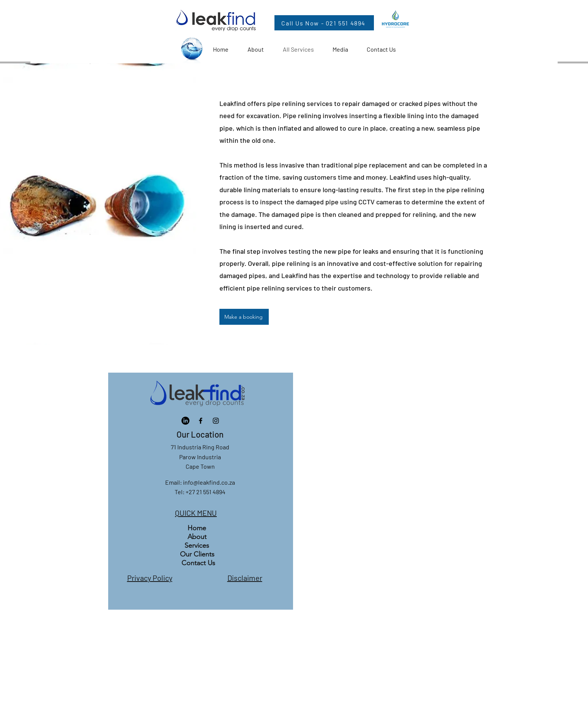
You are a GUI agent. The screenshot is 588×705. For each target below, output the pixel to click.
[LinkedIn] (185, 421)
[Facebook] (201, 421)
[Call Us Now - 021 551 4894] (324, 23)
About (197, 537)
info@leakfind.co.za (209, 482)
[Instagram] (216, 421)
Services (197, 545)
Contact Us (198, 563)
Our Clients (197, 554)
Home (197, 528)
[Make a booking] (244, 317)
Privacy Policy (150, 578)
